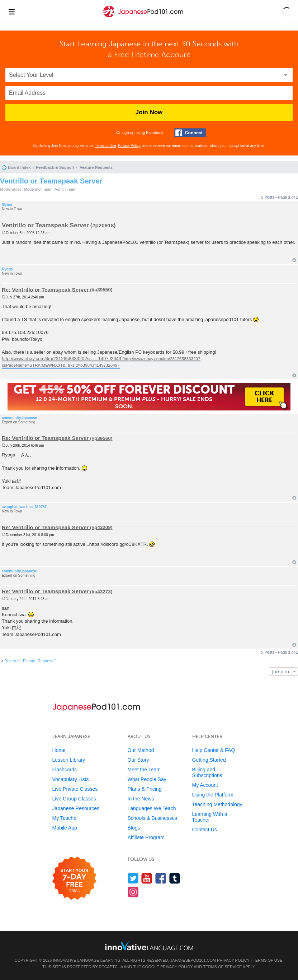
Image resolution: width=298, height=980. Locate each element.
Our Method (141, 750)
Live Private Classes (75, 789)
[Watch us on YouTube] (147, 878)
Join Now (149, 112)
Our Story (138, 760)
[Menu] (11, 11)
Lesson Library (69, 760)
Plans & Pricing (145, 789)
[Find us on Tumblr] (175, 878)
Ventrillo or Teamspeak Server (51, 181)
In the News (141, 799)
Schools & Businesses (153, 818)
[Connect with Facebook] (190, 133)
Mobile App (65, 828)
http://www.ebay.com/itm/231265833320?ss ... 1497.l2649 (62, 359)
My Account (205, 785)
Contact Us (205, 830)
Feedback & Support (55, 167)
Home (59, 750)
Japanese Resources (76, 808)
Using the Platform (213, 795)
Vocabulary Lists (71, 779)
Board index (19, 167)
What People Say (147, 779)
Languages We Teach (152, 808)
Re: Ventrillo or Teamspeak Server (45, 289)
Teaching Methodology (217, 804)
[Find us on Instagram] (133, 892)
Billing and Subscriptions (207, 772)
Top (294, 260)
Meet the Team (144, 770)
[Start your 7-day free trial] (74, 879)
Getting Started (209, 760)
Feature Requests (96, 167)
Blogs (134, 828)
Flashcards (65, 770)
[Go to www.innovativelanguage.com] (149, 946)
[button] (287, 11)
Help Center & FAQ (214, 750)
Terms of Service (222, 967)
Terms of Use (106, 146)
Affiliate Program (146, 837)
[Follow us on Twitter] (133, 878)
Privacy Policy (129, 146)
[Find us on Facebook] (161, 878)
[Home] (143, 17)
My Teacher (65, 818)
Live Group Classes (74, 799)
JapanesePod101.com (193, 960)
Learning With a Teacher (210, 817)
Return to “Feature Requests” (30, 661)
